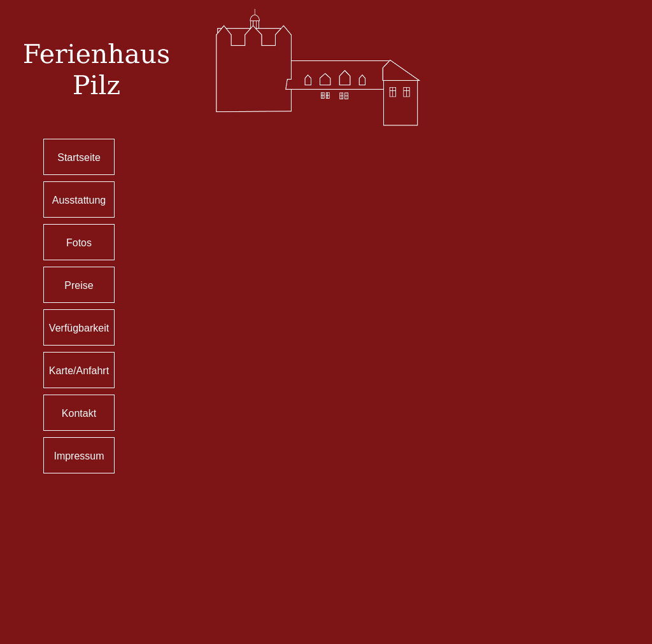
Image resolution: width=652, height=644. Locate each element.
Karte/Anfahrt (79, 371)
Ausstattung (79, 200)
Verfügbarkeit (79, 328)
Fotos (79, 243)
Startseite (79, 157)
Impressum (79, 456)
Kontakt (79, 413)
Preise (79, 285)
